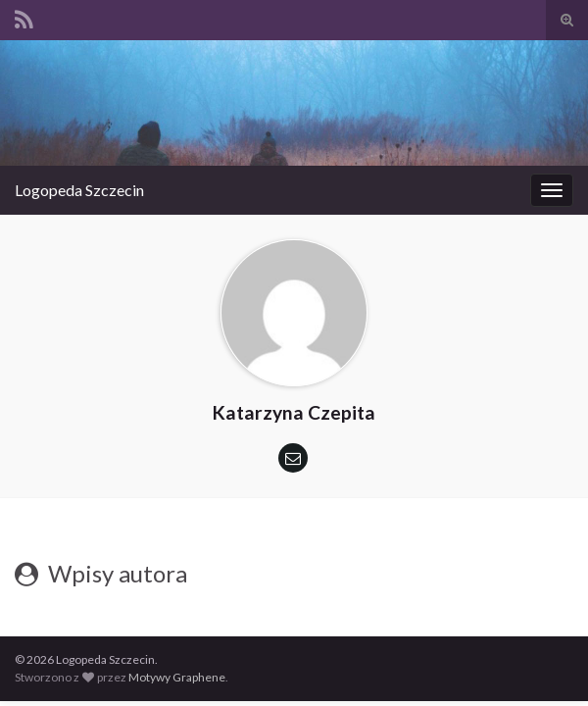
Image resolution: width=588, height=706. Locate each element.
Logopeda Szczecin (79, 190)
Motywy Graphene (177, 677)
